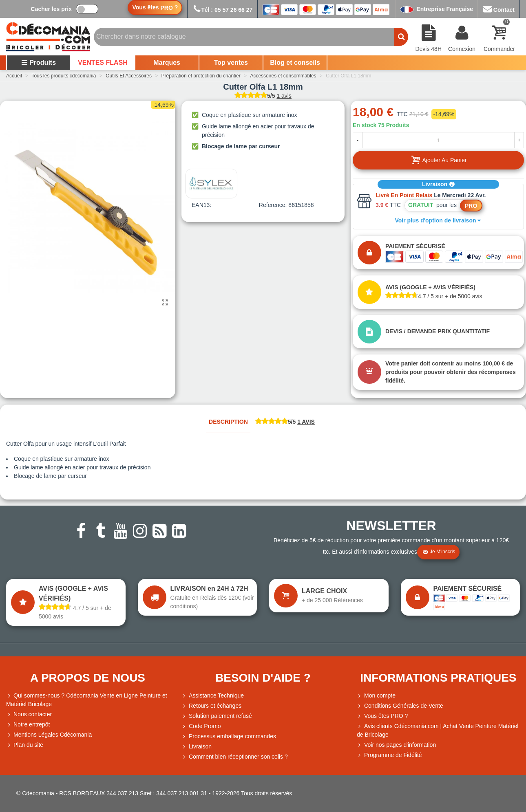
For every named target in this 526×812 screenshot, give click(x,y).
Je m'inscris (439, 552)
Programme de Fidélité (389, 755)
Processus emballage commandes (229, 736)
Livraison (438, 184)
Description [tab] (228, 422)
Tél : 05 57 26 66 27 (222, 10)
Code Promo (201, 726)
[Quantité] (438, 140)
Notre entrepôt (28, 725)
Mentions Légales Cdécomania (49, 735)
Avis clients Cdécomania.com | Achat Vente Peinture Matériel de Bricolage (438, 730)
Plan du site (25, 745)
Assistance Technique (213, 696)
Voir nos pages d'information (396, 745)
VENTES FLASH (103, 63)
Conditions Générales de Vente (400, 706)
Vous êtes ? (155, 8)
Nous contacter (29, 714)
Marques (167, 63)
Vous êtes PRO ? (386, 716)
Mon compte (376, 696)
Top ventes (231, 63)
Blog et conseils (295, 63)
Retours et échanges (211, 706)
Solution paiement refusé (217, 716)
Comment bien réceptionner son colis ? (235, 757)
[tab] (285, 422)
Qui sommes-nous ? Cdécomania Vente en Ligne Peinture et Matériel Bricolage (87, 699)
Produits (39, 63)
